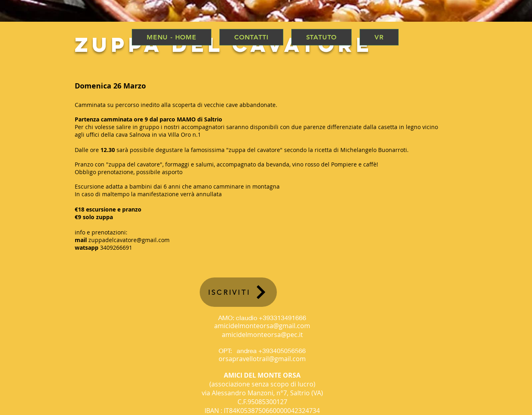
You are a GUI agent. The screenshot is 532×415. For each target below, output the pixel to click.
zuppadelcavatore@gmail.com (129, 240)
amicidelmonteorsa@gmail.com (262, 326)
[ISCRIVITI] (238, 292)
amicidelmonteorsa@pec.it (262, 335)
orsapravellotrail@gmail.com (262, 359)
